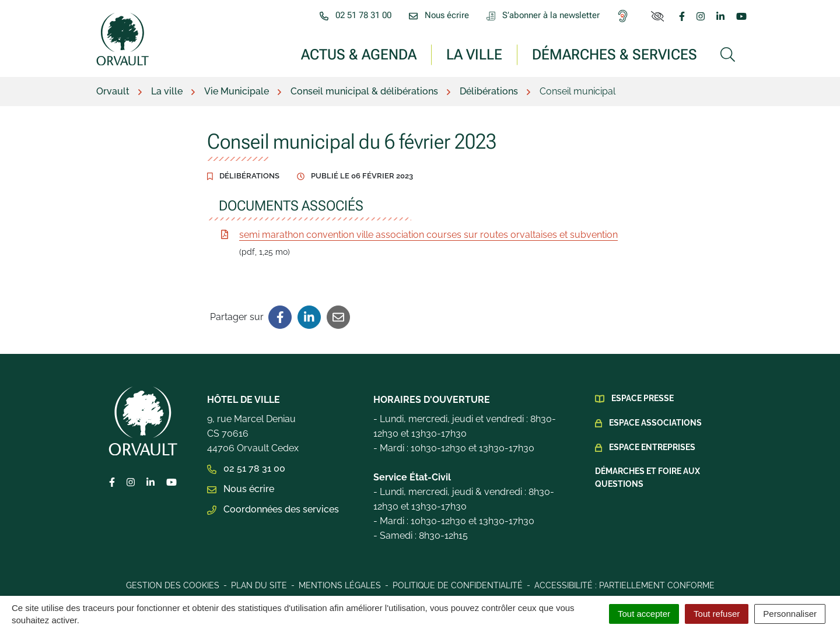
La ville (474, 54)
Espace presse (643, 398)
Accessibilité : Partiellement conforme (624, 585)
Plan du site (259, 585)
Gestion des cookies (173, 585)
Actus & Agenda (359, 54)
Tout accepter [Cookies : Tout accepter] (644, 614)
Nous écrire (241, 489)
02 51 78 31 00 (246, 468)
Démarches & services (615, 54)
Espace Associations (655, 423)
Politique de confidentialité (458, 585)
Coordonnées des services (273, 509)
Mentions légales (340, 585)
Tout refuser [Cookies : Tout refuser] (717, 614)
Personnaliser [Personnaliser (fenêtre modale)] (790, 614)
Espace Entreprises (652, 447)
